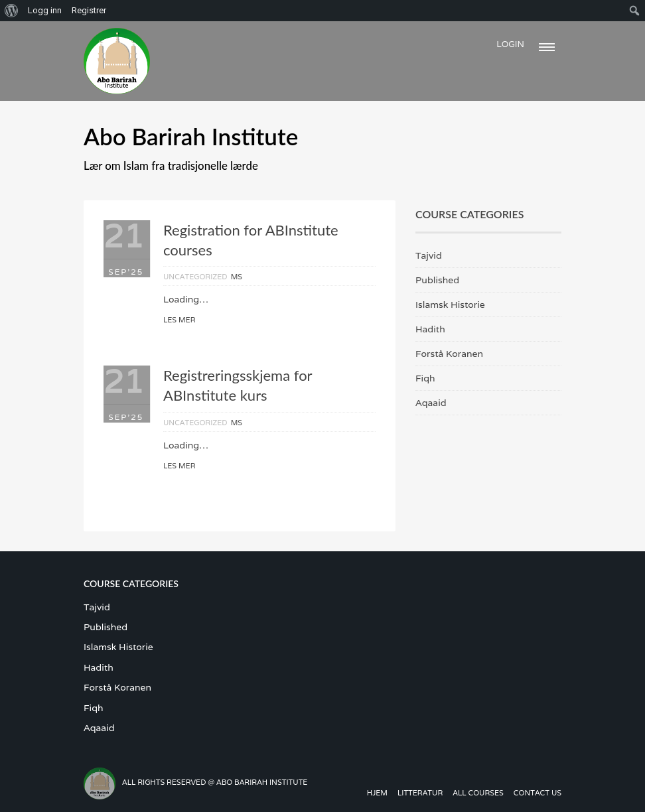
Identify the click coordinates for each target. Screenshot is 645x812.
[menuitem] (12, 11)
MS (237, 277)
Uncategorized (195, 277)
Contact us (537, 793)
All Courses (478, 793)
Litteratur (420, 793)
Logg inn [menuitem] (45, 10)
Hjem (377, 793)
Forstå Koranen (449, 354)
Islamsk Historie (450, 304)
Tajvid (429, 255)
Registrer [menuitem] (89, 10)
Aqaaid (431, 403)
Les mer (179, 320)
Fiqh (425, 378)
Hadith (430, 329)
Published (437, 280)
